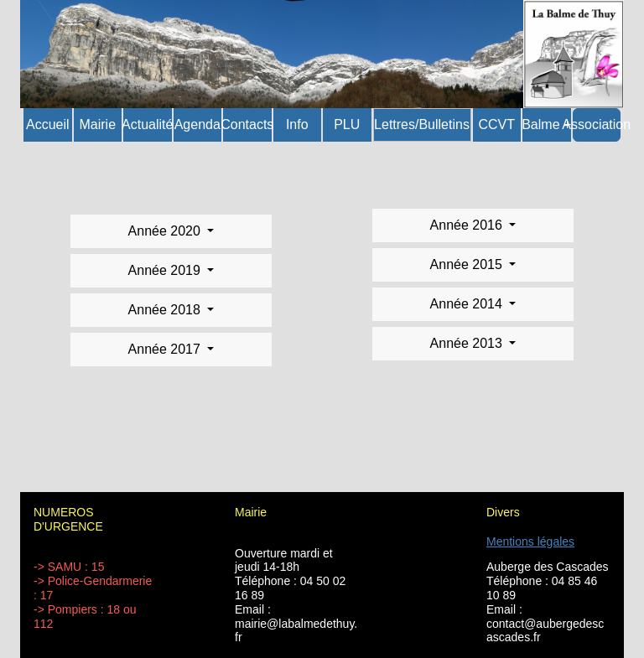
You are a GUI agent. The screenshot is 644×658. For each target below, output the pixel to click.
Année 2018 (166, 310)
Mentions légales (530, 541)
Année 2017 (166, 349)
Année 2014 (468, 304)
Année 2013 (468, 343)
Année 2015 (468, 264)
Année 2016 (468, 225)
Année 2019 (166, 270)
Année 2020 (166, 231)
